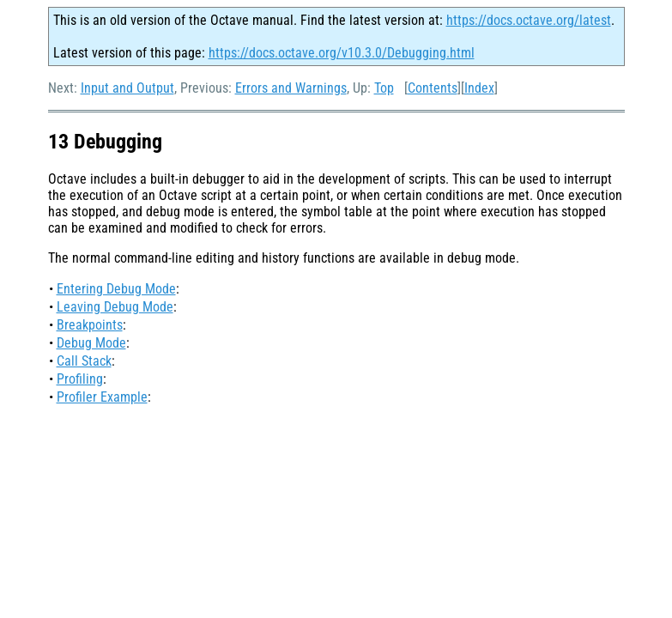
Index (479, 88)
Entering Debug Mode (116, 289)
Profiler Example (102, 397)
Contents (433, 88)
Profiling (80, 379)
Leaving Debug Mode (115, 307)
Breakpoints (90, 325)
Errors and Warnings (291, 88)
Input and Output (127, 88)
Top (384, 88)
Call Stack (84, 361)
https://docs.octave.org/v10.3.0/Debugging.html (342, 53)
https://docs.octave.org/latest (529, 20)
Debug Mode (91, 343)
